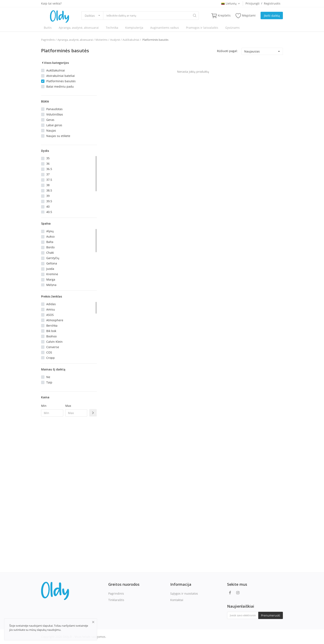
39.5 (49, 201)
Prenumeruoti (271, 615)
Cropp (51, 358)
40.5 (49, 212)
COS (49, 352)
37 (48, 174)
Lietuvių (231, 3)
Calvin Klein (54, 342)
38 (48, 185)
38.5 (49, 190)
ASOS (50, 315)
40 (48, 207)
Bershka (52, 326)
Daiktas (90, 16)
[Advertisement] (69, 487)
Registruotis (272, 3)
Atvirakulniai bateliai (61, 76)
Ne (48, 377)
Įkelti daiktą (272, 16)
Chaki (50, 253)
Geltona (52, 263)
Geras (50, 120)
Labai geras (54, 125)
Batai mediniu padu (60, 86)
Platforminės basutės (155, 40)
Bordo (50, 247)
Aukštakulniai (131, 40)
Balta (50, 242)
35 (48, 158)
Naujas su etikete (58, 136)
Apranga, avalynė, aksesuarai (79, 28)
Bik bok (51, 331)
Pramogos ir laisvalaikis (202, 28)
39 (48, 196)
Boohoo (51, 336)
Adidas (51, 304)
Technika (112, 28)
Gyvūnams (232, 28)
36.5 (49, 169)
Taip (49, 382)
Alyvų (50, 231)
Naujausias (252, 51)
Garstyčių (53, 258)
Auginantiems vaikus (165, 28)
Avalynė (115, 40)
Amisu (51, 309)
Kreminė (52, 274)
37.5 (49, 180)
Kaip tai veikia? (51, 3)
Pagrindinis (48, 40)
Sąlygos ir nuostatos (184, 593)
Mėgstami (246, 16)
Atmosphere (55, 320)
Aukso (50, 236)
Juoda (50, 269)
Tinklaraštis (116, 600)
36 (48, 164)
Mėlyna (51, 285)
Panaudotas (54, 109)
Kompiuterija (134, 28)
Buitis (48, 28)
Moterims (101, 40)
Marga (51, 279)
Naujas (51, 130)
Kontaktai (177, 600)
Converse (53, 347)
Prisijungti (253, 3)
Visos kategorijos (55, 63)
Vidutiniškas (55, 114)
